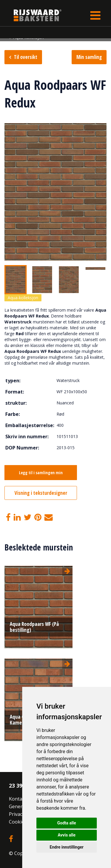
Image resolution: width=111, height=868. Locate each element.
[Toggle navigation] (95, 15)
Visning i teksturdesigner (41, 493)
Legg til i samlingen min (41, 473)
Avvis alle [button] (67, 835)
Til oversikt (26, 57)
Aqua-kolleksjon (23, 298)
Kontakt (18, 799)
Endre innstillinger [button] (67, 847)
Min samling (89, 57)
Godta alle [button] (67, 823)
